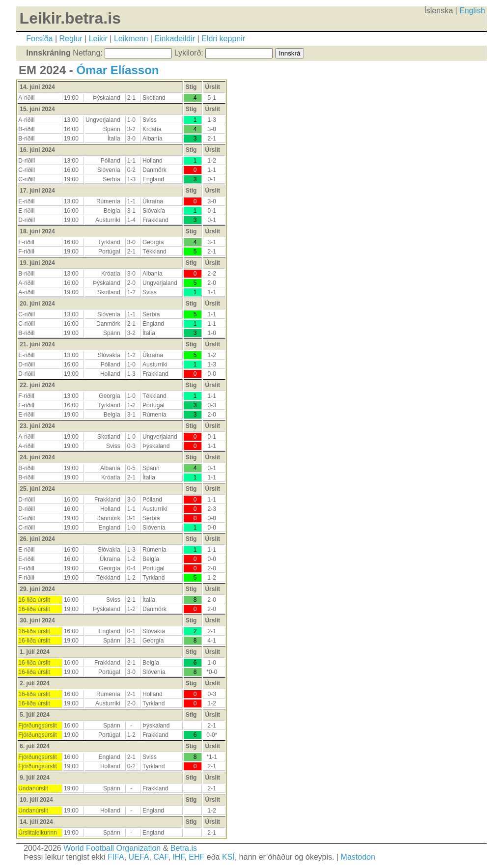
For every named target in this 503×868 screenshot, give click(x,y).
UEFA (139, 857)
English (472, 11)
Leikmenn (131, 39)
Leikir (98, 39)
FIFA (116, 857)
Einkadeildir (175, 39)
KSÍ (228, 857)
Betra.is (184, 848)
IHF (178, 857)
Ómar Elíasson (117, 70)
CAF (161, 857)
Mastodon (358, 857)
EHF (196, 857)
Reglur (71, 39)
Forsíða (39, 39)
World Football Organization (112, 848)
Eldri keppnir (223, 39)
